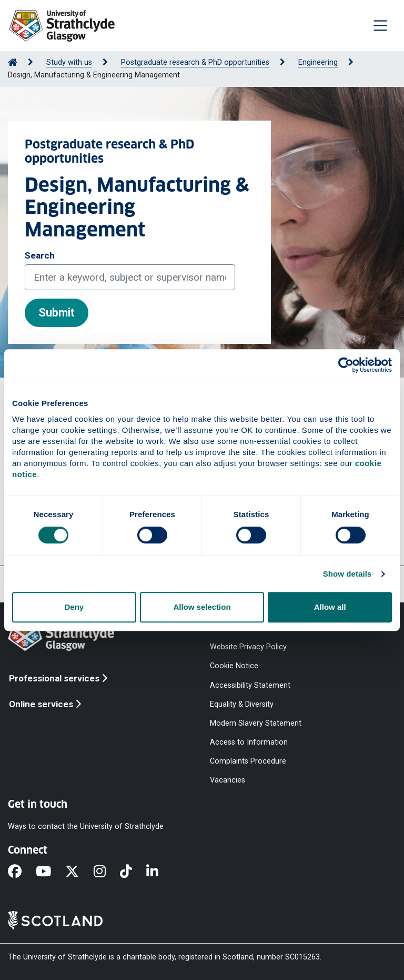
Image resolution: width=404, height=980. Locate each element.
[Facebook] (22, 872)
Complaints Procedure (248, 761)
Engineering (318, 62)
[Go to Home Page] (13, 62)
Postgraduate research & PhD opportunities (195, 62)
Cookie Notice (234, 666)
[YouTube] (50, 872)
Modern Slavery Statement (256, 723)
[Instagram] (107, 872)
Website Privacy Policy (248, 647)
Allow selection (202, 607)
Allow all (330, 607)
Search (40, 255)
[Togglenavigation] (380, 25)
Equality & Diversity (242, 704)
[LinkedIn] (159, 872)
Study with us (69, 62)
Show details (347, 574)
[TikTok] (133, 872)
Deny (74, 607)
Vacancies (228, 780)
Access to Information (249, 742)
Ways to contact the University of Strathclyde (86, 826)
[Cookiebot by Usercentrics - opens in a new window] (346, 365)
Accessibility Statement (250, 685)
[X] (79, 872)
